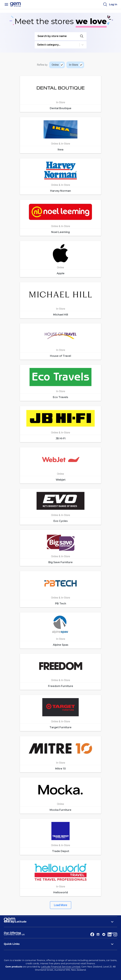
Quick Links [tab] (60, 944)
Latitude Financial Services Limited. (61, 967)
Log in (113, 4)
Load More (61, 905)
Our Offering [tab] (60, 933)
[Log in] (113, 4)
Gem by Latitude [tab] (60, 922)
